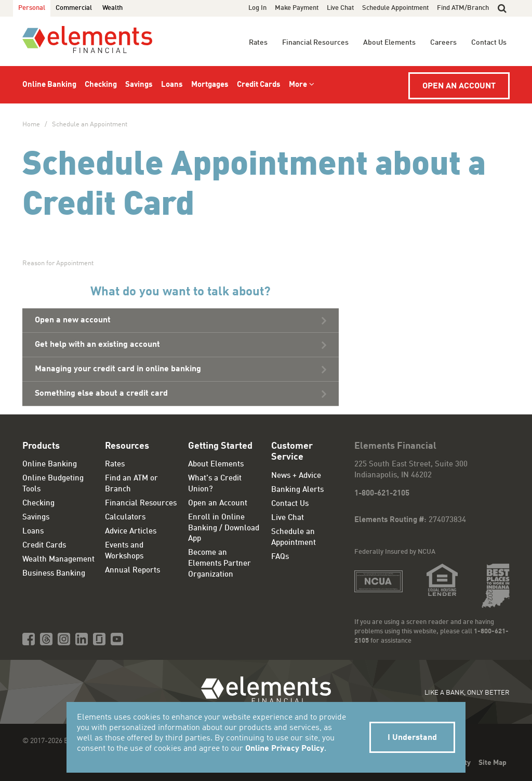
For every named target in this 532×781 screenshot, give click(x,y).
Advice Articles (131, 532)
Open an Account (459, 86)
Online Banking (49, 85)
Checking (101, 85)
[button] (502, 8)
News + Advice (296, 476)
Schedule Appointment (395, 8)
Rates (258, 43)
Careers (443, 43)
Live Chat (340, 8)
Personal (32, 8)
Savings (139, 85)
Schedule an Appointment (90, 125)
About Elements (389, 43)
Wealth (112, 8)
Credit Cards (259, 85)
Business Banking (54, 574)
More (298, 85)
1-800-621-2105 (382, 494)
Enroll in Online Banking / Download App (224, 528)
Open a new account (73, 320)
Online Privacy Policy (285, 749)
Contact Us (489, 43)
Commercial (74, 8)
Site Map (493, 763)
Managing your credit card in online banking (118, 369)
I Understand (412, 738)
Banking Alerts (297, 490)
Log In (257, 8)
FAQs (280, 557)
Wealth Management (58, 560)
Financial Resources (315, 43)
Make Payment (297, 8)
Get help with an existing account (97, 345)
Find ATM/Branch (463, 8)
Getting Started (220, 446)
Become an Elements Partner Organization (220, 564)
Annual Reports (132, 571)
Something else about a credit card (101, 394)
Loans (172, 85)
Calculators (125, 518)
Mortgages (210, 85)
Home (31, 125)
